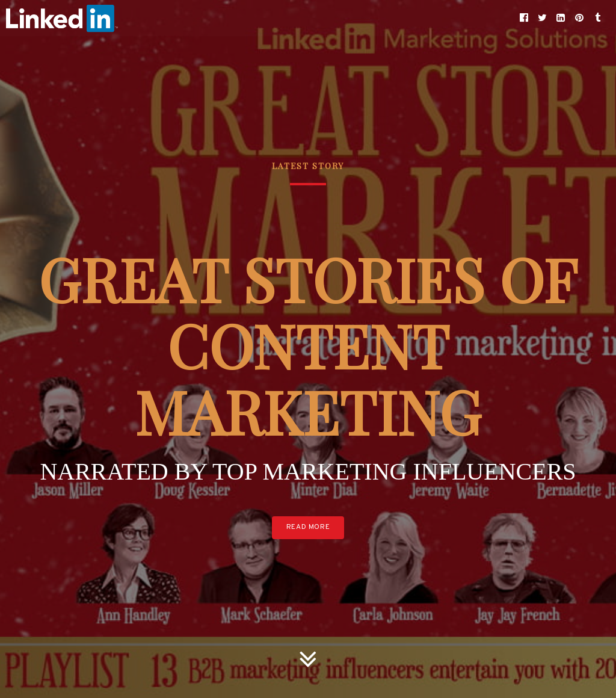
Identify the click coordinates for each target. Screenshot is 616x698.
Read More (308, 527)
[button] (524, 18)
